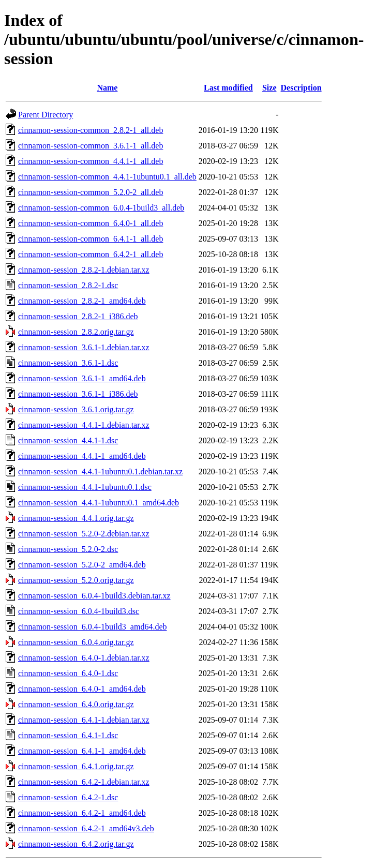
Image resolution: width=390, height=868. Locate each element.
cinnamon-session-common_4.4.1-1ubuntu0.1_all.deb (107, 177)
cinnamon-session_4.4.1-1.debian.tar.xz (84, 425)
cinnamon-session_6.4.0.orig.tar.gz (76, 704)
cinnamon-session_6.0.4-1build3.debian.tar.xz (94, 596)
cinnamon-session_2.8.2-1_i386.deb (78, 316)
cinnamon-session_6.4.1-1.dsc (68, 735)
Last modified (228, 88)
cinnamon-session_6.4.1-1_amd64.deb (82, 751)
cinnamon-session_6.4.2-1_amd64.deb (82, 813)
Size (269, 88)
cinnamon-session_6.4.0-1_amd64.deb (82, 689)
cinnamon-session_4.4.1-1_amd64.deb (82, 456)
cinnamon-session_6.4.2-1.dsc (68, 797)
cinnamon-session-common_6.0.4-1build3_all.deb (101, 208)
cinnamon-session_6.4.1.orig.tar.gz (76, 766)
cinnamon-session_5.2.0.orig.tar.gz (76, 580)
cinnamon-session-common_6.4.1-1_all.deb (91, 239)
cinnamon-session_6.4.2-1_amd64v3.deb (86, 828)
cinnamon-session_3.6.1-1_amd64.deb (82, 378)
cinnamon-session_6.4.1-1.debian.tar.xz (84, 720)
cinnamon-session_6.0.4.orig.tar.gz (76, 642)
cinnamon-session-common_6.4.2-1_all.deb (91, 254)
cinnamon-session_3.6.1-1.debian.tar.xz (84, 347)
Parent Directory (46, 115)
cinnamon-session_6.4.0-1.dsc (68, 673)
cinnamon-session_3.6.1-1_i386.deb (78, 394)
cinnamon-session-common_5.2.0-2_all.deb (91, 192)
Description (301, 88)
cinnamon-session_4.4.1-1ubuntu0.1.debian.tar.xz (100, 472)
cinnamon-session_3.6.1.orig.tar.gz (76, 409)
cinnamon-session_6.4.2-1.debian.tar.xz (84, 782)
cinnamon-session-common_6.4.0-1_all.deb (91, 223)
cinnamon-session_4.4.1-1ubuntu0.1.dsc (85, 487)
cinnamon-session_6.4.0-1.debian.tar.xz (84, 658)
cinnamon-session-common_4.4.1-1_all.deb (91, 161)
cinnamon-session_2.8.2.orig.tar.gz (76, 332)
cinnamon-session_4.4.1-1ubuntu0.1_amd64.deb (99, 503)
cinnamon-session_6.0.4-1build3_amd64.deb (93, 627)
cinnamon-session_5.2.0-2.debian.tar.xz (84, 534)
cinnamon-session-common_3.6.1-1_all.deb (91, 146)
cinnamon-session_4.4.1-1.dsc (68, 440)
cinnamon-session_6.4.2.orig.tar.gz (76, 844)
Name (107, 88)
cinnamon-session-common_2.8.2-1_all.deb (91, 130)
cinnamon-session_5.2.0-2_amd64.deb (82, 565)
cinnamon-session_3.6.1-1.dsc (68, 363)
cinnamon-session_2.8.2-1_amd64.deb (82, 301)
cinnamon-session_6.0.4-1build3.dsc (79, 611)
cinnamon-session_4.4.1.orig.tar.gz (76, 518)
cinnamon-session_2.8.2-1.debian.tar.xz (84, 270)
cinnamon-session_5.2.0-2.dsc (68, 549)
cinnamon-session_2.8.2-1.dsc (68, 285)
